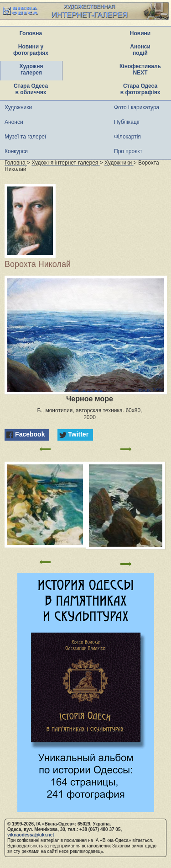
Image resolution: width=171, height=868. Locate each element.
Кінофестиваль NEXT (140, 69)
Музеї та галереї (25, 137)
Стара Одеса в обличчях (31, 89)
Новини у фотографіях (31, 50)
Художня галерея (31, 69)
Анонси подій (140, 50)
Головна (31, 33)
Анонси (14, 122)
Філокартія (127, 137)
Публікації (127, 122)
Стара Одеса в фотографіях (140, 89)
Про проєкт (128, 151)
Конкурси (16, 151)
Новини (140, 33)
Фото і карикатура (137, 107)
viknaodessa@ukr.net (31, 835)
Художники (18, 107)
